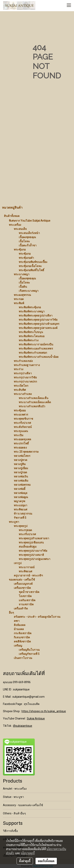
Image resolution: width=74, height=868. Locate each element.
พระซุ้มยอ (20, 410)
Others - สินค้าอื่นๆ (14, 813)
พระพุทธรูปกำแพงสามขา (34, 538)
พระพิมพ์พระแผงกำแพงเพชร (36, 349)
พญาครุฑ (20, 501)
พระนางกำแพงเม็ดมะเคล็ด (35, 402)
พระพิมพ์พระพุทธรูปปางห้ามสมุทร (39, 324)
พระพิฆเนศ (21, 509)
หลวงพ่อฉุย (21, 493)
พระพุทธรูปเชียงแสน (31, 542)
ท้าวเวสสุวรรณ (23, 514)
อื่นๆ (11, 613)
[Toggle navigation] (69, 6)
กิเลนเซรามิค (22, 637)
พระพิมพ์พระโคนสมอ (32, 336)
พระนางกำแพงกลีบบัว (32, 406)
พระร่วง (19, 369)
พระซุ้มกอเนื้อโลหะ (30, 266)
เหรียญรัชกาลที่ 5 (29, 654)
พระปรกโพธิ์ (21, 443)
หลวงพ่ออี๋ (20, 489)
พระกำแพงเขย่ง (23, 361)
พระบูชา (14, 522)
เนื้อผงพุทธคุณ (27, 237)
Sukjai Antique (36, 718)
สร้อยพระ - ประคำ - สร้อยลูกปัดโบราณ (37, 617)
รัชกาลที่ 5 (20, 518)
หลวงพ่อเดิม (21, 481)
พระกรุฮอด (25, 530)
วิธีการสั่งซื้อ (10, 831)
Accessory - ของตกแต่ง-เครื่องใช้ (23, 805)
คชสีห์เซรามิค (22, 641)
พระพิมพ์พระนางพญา (32, 311)
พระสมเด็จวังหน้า (29, 233)
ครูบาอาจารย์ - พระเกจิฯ (28, 575)
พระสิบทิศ (20, 390)
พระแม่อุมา (21, 505)
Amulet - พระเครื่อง (15, 789)
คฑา (17, 621)
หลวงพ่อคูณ (21, 497)
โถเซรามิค (25, 596)
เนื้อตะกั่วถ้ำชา (28, 245)
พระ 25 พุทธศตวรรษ (26, 452)
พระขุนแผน (21, 431)
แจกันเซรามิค (27, 600)
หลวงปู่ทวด (21, 460)
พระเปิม (19, 435)
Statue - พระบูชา (13, 797)
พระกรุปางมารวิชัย (25, 377)
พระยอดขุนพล (22, 439)
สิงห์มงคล (20, 625)
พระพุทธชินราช (23, 419)
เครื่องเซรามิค (22, 588)
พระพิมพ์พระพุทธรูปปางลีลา (36, 316)
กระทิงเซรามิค (23, 633)
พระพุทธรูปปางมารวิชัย (33, 551)
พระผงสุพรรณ (22, 295)
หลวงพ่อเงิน (21, 476)
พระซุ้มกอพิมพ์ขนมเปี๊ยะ (33, 262)
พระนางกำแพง (23, 394)
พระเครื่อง (15, 225)
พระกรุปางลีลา (23, 373)
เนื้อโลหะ (24, 241)
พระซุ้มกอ (20, 250)
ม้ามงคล (19, 629)
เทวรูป (18, 563)
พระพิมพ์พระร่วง (29, 340)
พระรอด (19, 299)
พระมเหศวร (21, 415)
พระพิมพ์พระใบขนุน (31, 332)
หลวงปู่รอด (20, 472)
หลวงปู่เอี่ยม (21, 468)
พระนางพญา (22, 274)
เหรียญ (18, 646)
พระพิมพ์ (19, 303)
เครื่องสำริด (21, 608)
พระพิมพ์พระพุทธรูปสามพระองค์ (38, 328)
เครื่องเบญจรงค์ (23, 584)
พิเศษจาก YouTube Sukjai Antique (30, 221)
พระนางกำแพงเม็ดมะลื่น (34, 398)
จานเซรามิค (26, 604)
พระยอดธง (20, 448)
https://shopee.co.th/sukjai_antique (44, 711)
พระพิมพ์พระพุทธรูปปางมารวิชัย (38, 320)
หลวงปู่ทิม (20, 464)
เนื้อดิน (23, 287)
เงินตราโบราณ (23, 658)
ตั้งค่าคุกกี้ (25, 861)
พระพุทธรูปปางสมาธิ (31, 555)
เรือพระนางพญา (29, 291)
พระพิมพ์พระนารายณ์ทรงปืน (36, 344)
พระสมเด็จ (20, 229)
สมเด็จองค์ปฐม (28, 547)
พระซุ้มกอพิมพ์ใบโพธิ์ (31, 270)
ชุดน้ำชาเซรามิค (29, 592)
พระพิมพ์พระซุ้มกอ (30, 307)
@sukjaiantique (23, 726)
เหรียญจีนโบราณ (29, 650)
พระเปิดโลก (21, 386)
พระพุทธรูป (21, 526)
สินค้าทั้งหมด (12, 216)
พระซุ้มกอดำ (26, 258)
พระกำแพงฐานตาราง (27, 365)
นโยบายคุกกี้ (28, 853)
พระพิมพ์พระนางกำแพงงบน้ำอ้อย (39, 357)
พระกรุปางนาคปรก (25, 382)
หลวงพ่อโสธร (22, 456)
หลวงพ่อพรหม (22, 485)
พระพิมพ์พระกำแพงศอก (33, 353)
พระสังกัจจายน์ (23, 427)
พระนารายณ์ (27, 567)
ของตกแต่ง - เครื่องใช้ (22, 580)
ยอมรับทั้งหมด (46, 861)
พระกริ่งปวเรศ (22, 423)
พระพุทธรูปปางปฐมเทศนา (35, 559)
